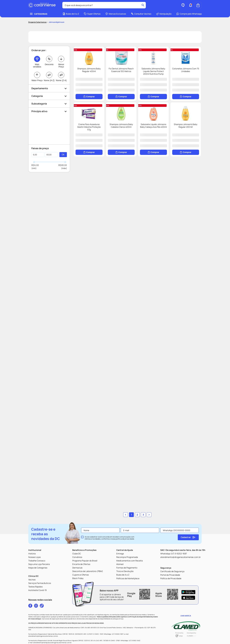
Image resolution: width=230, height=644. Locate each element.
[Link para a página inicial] (37, 28)
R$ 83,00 (63, 171)
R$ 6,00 (35, 171)
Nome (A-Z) (49, 86)
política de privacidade (125, 529)
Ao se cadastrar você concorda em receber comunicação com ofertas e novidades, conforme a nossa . (110, 528)
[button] (191, 11)
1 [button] (132, 505)
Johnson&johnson (57, 28)
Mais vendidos (37, 72)
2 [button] (137, 505)
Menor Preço (61, 72)
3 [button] (143, 505)
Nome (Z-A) (61, 86)
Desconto (49, 70)
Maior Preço (37, 86)
